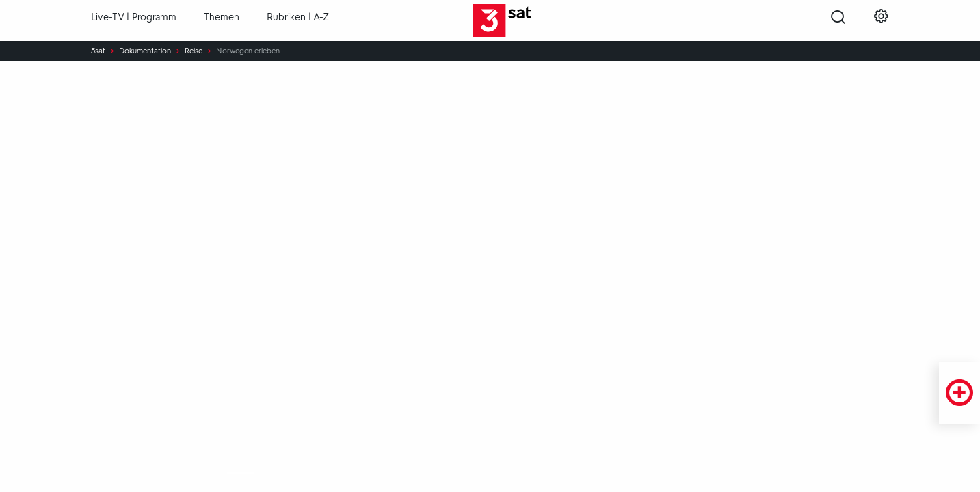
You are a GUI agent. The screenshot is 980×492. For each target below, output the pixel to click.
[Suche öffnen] (838, 21)
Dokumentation (145, 51)
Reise (194, 51)
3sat (98, 51)
